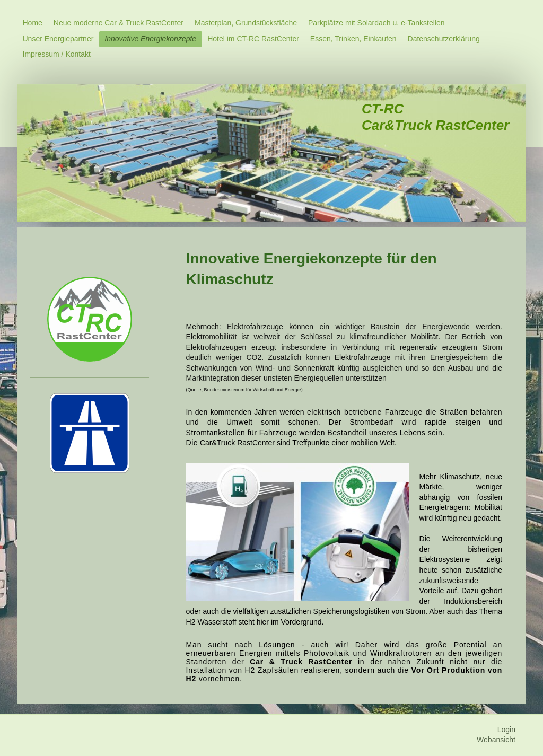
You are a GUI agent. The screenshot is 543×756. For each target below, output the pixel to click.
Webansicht (496, 740)
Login (506, 729)
